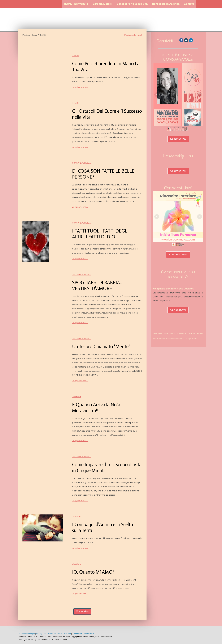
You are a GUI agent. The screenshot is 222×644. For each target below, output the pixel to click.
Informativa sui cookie (53, 633)
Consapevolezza (81, 163)
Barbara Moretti (102, 4)
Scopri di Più (178, 139)
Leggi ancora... (80, 87)
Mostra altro (82, 611)
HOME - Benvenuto (76, 4)
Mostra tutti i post (133, 35)
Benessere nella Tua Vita (132, 4)
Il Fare (76, 56)
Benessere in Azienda (166, 4)
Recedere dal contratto (84, 633)
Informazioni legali (27, 633)
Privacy (39, 633)
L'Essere (77, 397)
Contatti (189, 4)
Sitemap (67, 633)
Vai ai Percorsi (178, 255)
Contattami (178, 310)
